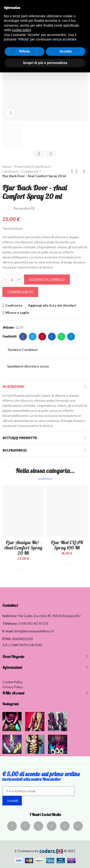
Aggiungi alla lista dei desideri (52, 305)
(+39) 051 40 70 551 (33, 623)
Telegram (71, 337)
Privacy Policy (13, 687)
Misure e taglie (17, 312)
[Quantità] (12, 280)
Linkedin (52, 337)
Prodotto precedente (72, 171)
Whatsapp (62, 337)
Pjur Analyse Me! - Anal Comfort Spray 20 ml (23, 548)
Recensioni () (24, 208)
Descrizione (13, 387)
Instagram (11, 704)
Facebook (23, 337)
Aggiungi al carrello (47, 280)
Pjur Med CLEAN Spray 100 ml (67, 545)
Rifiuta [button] (24, 51)
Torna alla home (78, 171)
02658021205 (23, 639)
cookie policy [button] (21, 30)
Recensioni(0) (15, 450)
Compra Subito (20, 292)
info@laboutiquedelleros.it (34, 631)
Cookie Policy (12, 682)
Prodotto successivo (84, 171)
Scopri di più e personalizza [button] (45, 63)
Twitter (33, 337)
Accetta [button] (66, 51)
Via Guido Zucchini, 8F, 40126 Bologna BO (49, 616)
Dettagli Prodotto (20, 438)
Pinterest (42, 337)
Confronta (14, 305)
